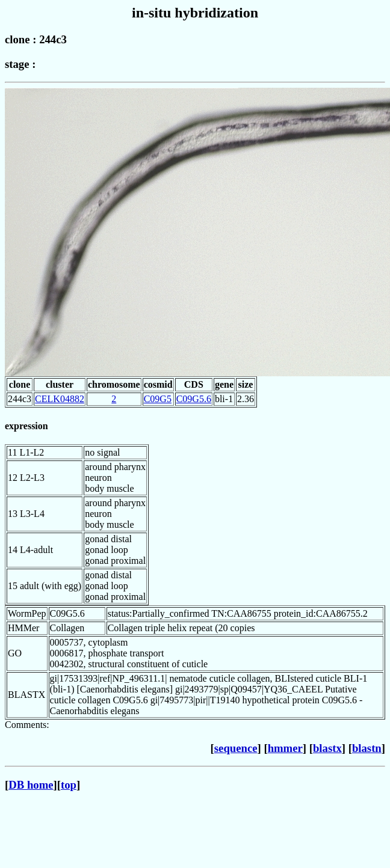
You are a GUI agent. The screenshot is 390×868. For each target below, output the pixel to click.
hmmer (285, 748)
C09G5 (158, 399)
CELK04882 (60, 399)
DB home (31, 785)
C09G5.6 (194, 399)
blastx (327, 748)
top (69, 785)
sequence (236, 748)
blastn (367, 748)
